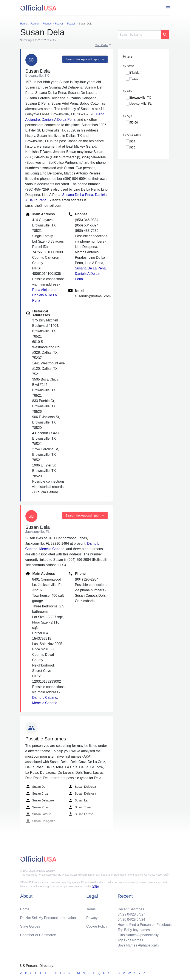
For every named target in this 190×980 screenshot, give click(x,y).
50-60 (134, 122)
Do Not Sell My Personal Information (48, 918)
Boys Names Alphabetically (138, 945)
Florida (135, 73)
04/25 (131, 920)
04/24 (141, 920)
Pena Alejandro (44, 290)
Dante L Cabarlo (45, 698)
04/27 (141, 914)
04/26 (122, 920)
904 (133, 141)
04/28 (131, 914)
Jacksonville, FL (141, 104)
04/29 (122, 914)
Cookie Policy (97, 926)
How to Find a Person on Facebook (145, 925)
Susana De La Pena (78, 195)
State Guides (30, 926)
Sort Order (102, 45)
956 (133, 147)
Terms (91, 909)
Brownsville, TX (141, 98)
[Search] (139, 35)
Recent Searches (131, 909)
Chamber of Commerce (38, 935)
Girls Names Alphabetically (138, 935)
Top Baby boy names (134, 930)
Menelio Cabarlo (52, 549)
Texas (134, 79)
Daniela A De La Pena (59, 120)
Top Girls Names (130, 940)
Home (25, 909)
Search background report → (85, 59)
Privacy (92, 918)
